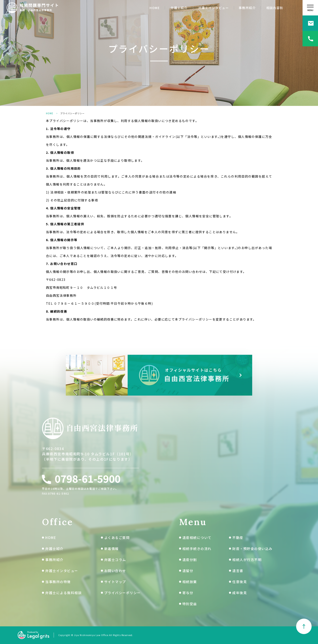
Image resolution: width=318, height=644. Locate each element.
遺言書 (238, 571)
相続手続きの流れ (197, 549)
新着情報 (112, 549)
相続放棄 (190, 582)
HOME (155, 8)
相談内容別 (275, 8)
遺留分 (188, 571)
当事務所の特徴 (58, 582)
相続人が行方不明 (247, 560)
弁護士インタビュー (214, 8)
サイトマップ (115, 582)
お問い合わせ (115, 571)
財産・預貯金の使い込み (252, 549)
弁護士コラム (115, 560)
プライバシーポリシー (122, 593)
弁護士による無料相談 (63, 593)
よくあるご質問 (117, 538)
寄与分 (188, 593)
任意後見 (240, 582)
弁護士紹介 (179, 8)
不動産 (238, 538)
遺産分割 (190, 560)
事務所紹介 (247, 8)
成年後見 (240, 593)
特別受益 (190, 604)
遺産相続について (197, 538)
